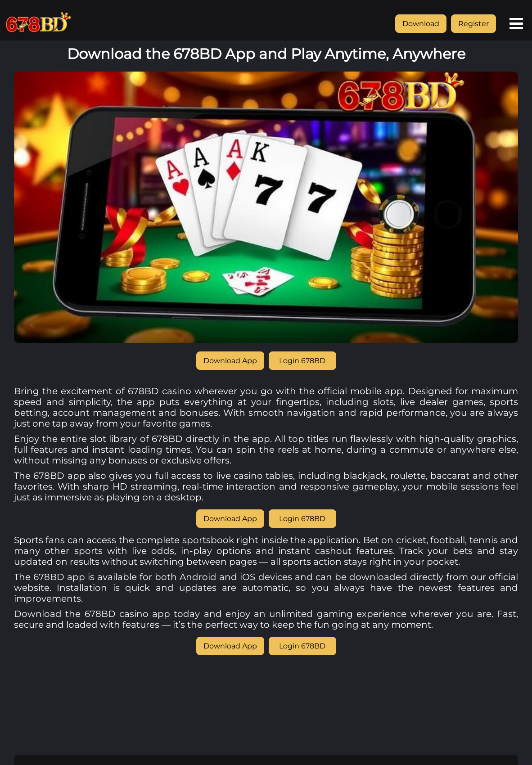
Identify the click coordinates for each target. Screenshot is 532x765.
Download (421, 24)
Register (473, 24)
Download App (230, 361)
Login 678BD (302, 361)
